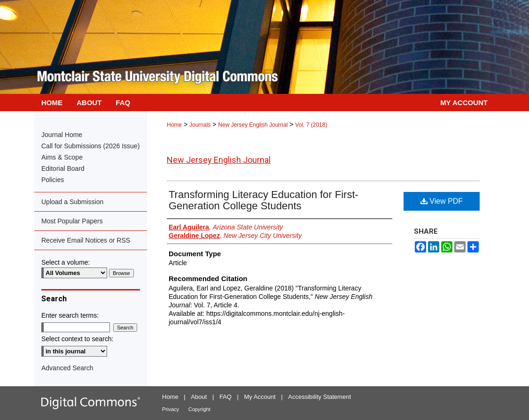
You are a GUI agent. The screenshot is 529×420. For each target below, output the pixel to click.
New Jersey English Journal (253, 125)
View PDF (442, 201)
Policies (53, 180)
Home (174, 125)
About (199, 397)
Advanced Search (67, 368)
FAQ (226, 397)
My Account (260, 397)
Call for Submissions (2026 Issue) (90, 146)
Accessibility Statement (319, 397)
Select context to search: (77, 339)
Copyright (199, 409)
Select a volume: (66, 262)
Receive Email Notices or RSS (86, 240)
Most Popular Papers (72, 221)
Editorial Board (63, 168)
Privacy (171, 409)
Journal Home (62, 135)
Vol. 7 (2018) (311, 125)
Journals (200, 125)
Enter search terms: (70, 315)
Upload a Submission (72, 202)
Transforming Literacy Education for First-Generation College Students (264, 200)
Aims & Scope (62, 157)
